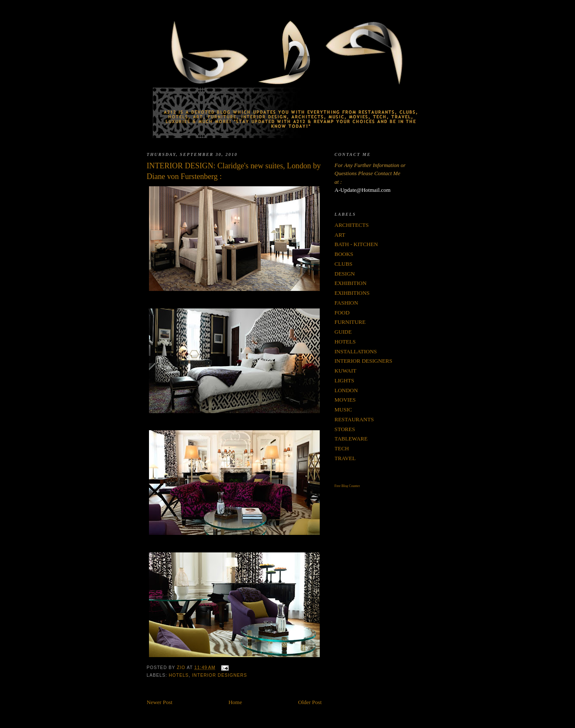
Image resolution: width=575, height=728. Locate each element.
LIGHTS (344, 380)
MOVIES (345, 400)
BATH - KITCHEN (356, 244)
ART (340, 235)
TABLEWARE (351, 439)
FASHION (346, 303)
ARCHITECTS (352, 225)
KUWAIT (346, 371)
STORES (345, 429)
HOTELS (179, 675)
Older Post (310, 702)
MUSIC (343, 409)
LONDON (346, 390)
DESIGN (345, 274)
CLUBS (344, 264)
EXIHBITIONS (352, 293)
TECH (342, 448)
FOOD (342, 313)
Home (235, 702)
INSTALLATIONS (356, 351)
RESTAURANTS (354, 419)
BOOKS (344, 254)
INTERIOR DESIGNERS (220, 675)
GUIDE (343, 332)
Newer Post (160, 702)
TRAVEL (345, 458)
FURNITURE (350, 322)
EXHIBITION (351, 283)
